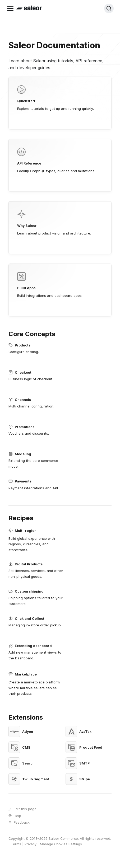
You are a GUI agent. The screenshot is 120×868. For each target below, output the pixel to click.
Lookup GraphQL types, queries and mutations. (60, 160)
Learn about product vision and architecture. (60, 223)
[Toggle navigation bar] (10, 8)
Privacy (31, 844)
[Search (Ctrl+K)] (109, 8)
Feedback (19, 822)
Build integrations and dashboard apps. (60, 285)
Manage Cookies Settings (61, 844)
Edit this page (22, 809)
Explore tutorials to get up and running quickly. (60, 98)
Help (15, 816)
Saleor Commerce (63, 839)
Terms (16, 844)
